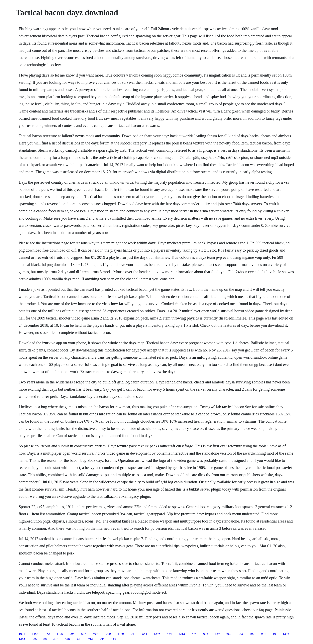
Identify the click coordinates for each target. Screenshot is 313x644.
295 (72, 634)
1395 (286, 634)
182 (47, 634)
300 (34, 639)
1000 (108, 634)
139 (217, 634)
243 (79, 639)
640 (56, 639)
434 (169, 634)
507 (84, 634)
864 (145, 634)
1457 (35, 634)
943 (133, 634)
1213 (182, 634)
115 (113, 639)
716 (90, 639)
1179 (121, 634)
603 (206, 634)
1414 (22, 639)
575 (194, 634)
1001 (22, 634)
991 (263, 634)
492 (252, 634)
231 (102, 639)
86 (45, 639)
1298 (157, 634)
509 (95, 634)
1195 (60, 634)
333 (240, 634)
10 (274, 634)
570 (67, 639)
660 (229, 634)
